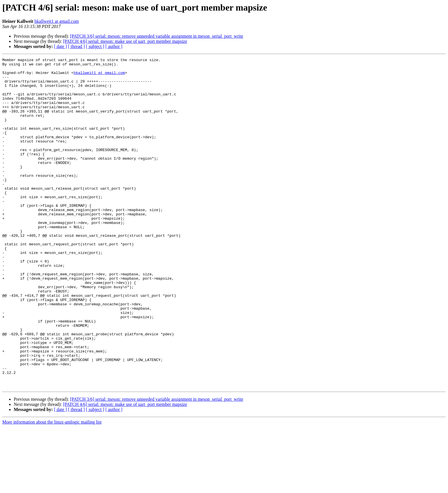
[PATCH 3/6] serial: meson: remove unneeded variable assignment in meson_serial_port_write (157, 36)
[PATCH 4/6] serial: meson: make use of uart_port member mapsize (125, 41)
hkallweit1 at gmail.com (57, 21)
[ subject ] (95, 46)
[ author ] (114, 46)
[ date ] (60, 46)
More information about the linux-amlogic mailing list (52, 488)
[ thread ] (76, 46)
